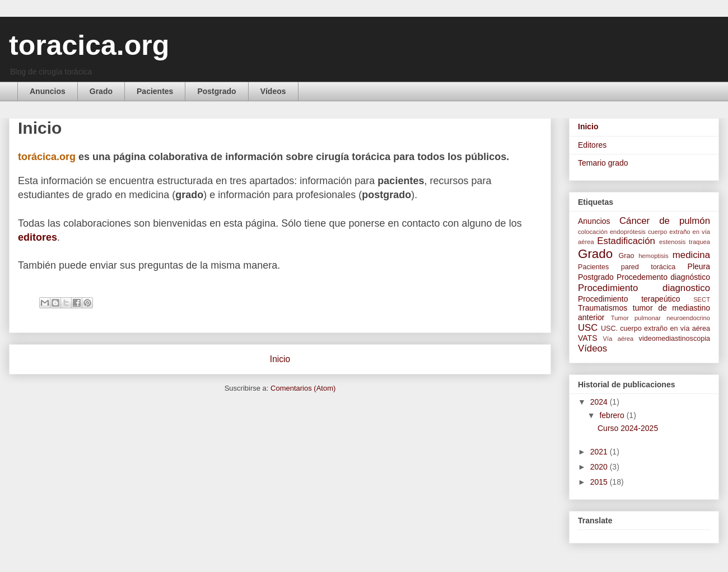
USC (588, 328)
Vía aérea (619, 339)
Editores (592, 145)
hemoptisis (653, 256)
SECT (702, 299)
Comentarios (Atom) (303, 388)
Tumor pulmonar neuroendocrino (661, 318)
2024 (600, 402)
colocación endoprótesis (612, 232)
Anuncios (48, 91)
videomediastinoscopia (675, 339)
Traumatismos (603, 308)
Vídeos (273, 91)
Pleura (699, 266)
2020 (600, 467)
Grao (627, 256)
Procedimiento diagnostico (644, 288)
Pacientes (155, 91)
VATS (588, 338)
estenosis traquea (685, 242)
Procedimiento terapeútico (629, 299)
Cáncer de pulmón (665, 221)
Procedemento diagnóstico (663, 277)
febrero (613, 415)
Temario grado (603, 163)
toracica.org (89, 45)
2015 (600, 482)
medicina (691, 255)
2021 (600, 452)
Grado (101, 91)
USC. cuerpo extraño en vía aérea (655, 329)
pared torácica (648, 267)
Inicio (280, 359)
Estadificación (626, 241)
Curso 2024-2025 (628, 428)
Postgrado (216, 91)
